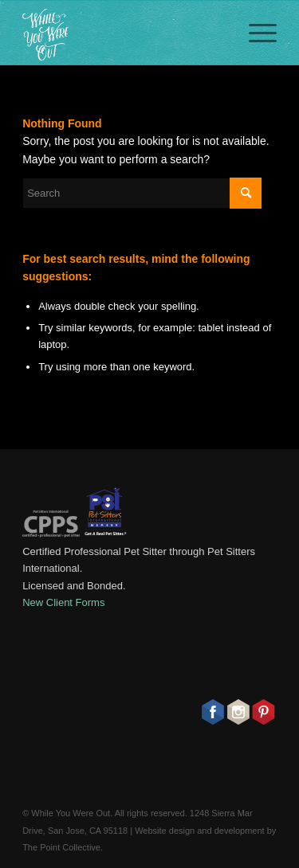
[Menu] (255, 33)
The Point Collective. (63, 847)
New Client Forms (63, 602)
